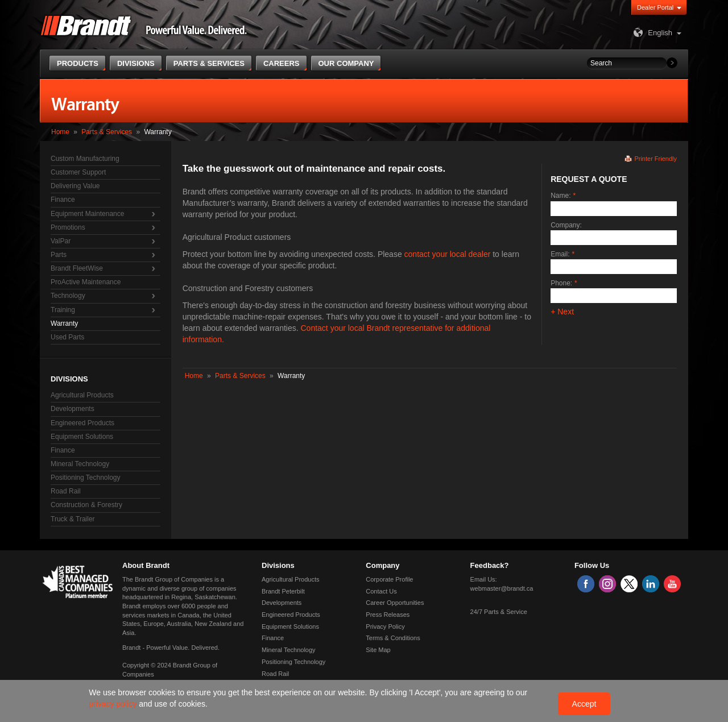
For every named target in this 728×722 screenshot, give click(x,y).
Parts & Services (107, 132)
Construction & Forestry (86, 505)
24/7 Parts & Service (499, 612)
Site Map (378, 650)
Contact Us (381, 591)
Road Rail (66, 491)
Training (63, 310)
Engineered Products (82, 423)
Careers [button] (282, 63)
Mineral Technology (80, 464)
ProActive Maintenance (86, 282)
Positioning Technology (86, 478)
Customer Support (78, 172)
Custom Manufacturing (85, 159)
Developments (73, 409)
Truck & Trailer (73, 519)
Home (60, 132)
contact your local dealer (448, 254)
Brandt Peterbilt (283, 591)
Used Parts (67, 337)
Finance (63, 200)
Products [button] (78, 63)
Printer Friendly (655, 159)
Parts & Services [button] (209, 63)
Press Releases (388, 615)
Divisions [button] (136, 63)
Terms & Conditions (393, 638)
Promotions (68, 227)
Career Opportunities (395, 603)
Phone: (561, 283)
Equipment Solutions (82, 437)
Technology (68, 296)
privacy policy (114, 704)
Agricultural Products (82, 395)
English (652, 33)
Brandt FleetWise (77, 268)
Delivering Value (75, 186)
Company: (566, 225)
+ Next (562, 312)
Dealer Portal (655, 7)
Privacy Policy (385, 626)
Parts (59, 255)
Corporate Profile (389, 579)
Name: (561, 196)
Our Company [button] (346, 63)
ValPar (61, 241)
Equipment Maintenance (87, 214)
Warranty (64, 323)
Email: (560, 254)
